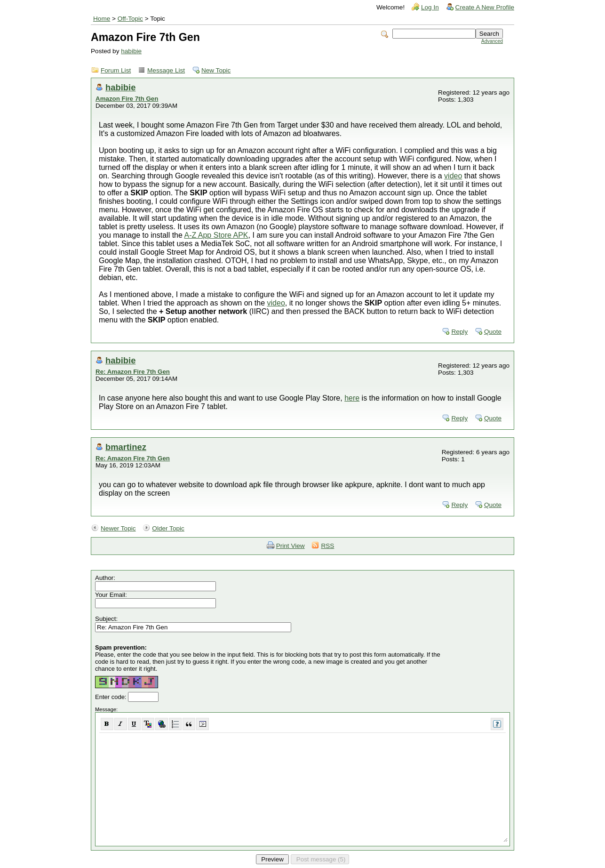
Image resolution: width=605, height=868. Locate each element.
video (453, 176)
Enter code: (111, 697)
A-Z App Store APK (216, 235)
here (352, 398)
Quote (493, 332)
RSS (327, 546)
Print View (291, 546)
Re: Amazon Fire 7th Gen (133, 372)
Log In (430, 7)
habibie (131, 51)
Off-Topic (130, 19)
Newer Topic (118, 528)
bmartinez (126, 447)
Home (102, 19)
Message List (166, 70)
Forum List (116, 70)
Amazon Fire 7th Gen (127, 99)
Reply (459, 332)
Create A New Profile (485, 7)
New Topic (216, 70)
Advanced (492, 41)
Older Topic (168, 528)
